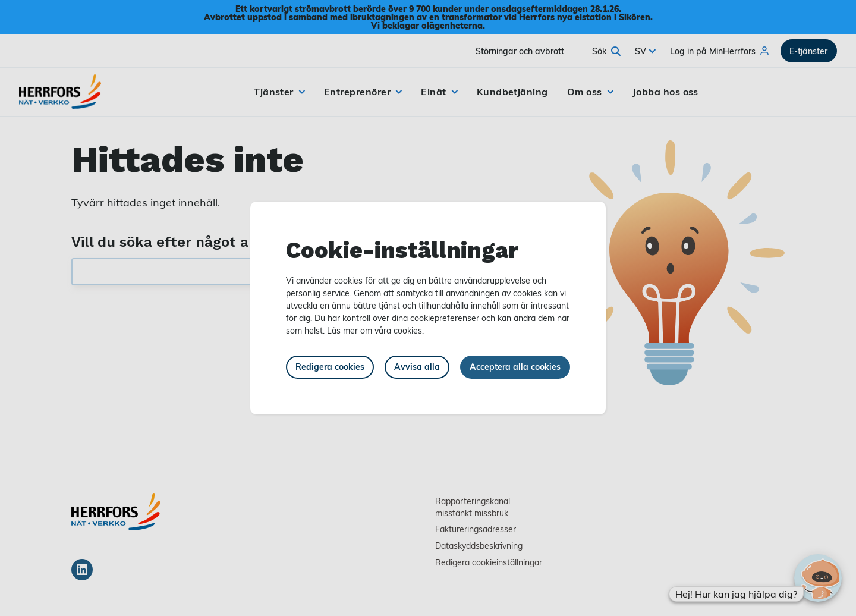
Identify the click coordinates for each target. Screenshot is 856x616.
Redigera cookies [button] (330, 367)
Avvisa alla (417, 367)
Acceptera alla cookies (515, 367)
